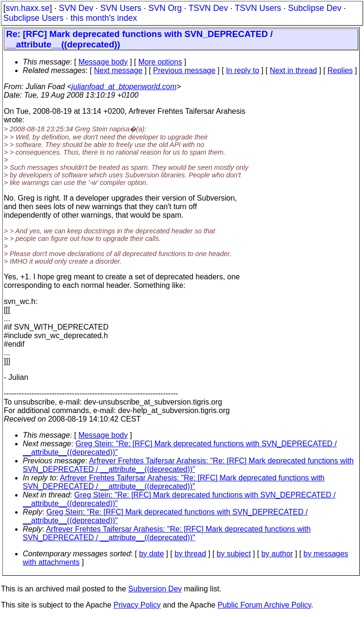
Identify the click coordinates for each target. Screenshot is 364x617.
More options (160, 62)
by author (277, 554)
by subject (234, 554)
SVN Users (121, 8)
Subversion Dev (155, 589)
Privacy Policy (137, 605)
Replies (340, 70)
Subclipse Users (33, 18)
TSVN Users (258, 8)
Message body (103, 62)
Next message (118, 70)
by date (151, 554)
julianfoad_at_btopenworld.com (124, 87)
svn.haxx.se (28, 8)
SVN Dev (76, 8)
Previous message (184, 70)
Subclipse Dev (315, 8)
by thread (190, 554)
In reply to (243, 70)
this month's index (104, 18)
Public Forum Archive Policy (264, 605)
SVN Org (165, 8)
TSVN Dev (208, 8)
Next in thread (293, 70)
